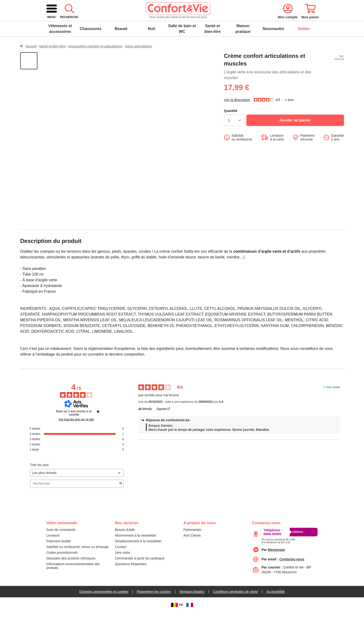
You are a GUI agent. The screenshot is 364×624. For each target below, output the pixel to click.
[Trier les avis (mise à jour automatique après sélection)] (77, 484)
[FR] (190, 616)
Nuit (152, 40)
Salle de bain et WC (182, 40)
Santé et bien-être (213, 40)
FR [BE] (176, 616)
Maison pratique (243, 40)
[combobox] (181, 20)
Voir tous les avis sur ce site (76, 431)
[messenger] (277, 561)
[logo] (80, 20)
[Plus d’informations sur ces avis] (98, 423)
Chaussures (91, 40)
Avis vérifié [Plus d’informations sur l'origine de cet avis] (333, 398)
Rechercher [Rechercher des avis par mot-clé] (75, 495)
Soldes (304, 40)
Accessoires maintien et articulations (95, 58)
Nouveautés (273, 40)
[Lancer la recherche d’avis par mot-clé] (121, 495)
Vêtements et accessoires (60, 40)
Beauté (121, 40)
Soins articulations (139, 58)
